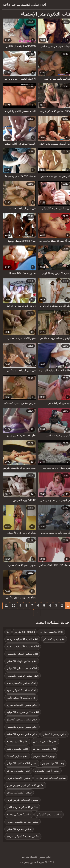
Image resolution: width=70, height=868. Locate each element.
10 (12, 606)
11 (4, 606)
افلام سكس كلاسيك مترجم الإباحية (22, 5)
